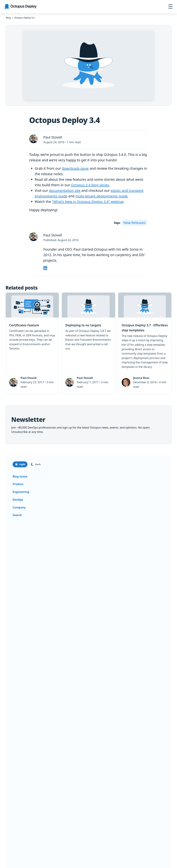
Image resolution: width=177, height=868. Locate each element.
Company (19, 507)
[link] (32, 343)
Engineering (21, 492)
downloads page (75, 168)
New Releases (135, 222)
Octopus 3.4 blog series (90, 185)
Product (18, 484)
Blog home (20, 476)
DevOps (18, 500)
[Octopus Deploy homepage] (20, 7)
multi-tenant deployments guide (102, 196)
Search (17, 515)
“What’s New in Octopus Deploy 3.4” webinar (88, 202)
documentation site (65, 190)
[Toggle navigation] (170, 7)
